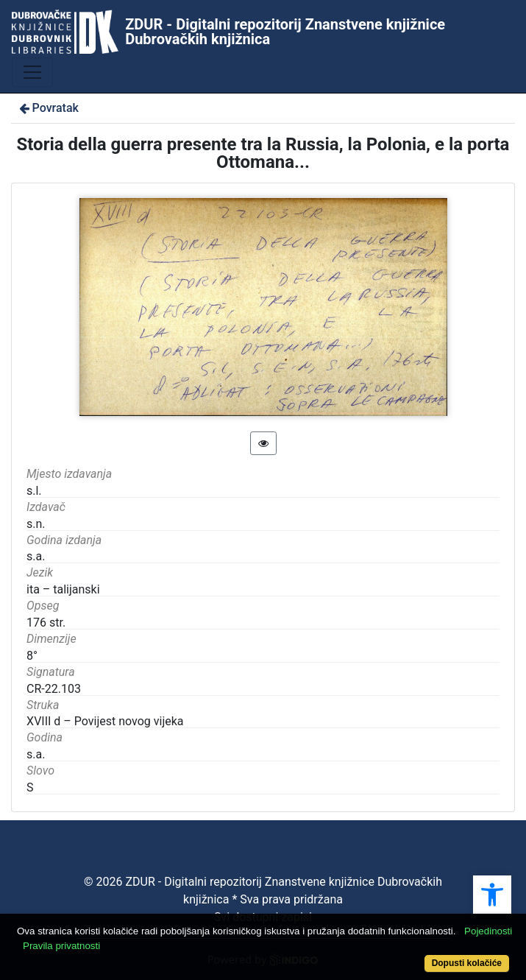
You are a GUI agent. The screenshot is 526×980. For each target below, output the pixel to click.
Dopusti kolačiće (467, 963)
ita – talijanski (63, 589)
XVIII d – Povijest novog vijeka (105, 721)
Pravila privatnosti (61, 946)
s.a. (36, 754)
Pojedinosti (488, 931)
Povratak (48, 108)
